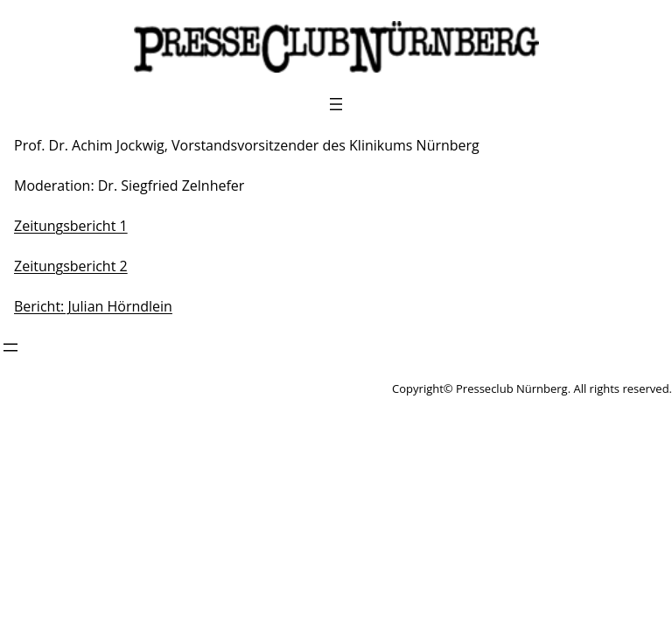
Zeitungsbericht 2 (71, 266)
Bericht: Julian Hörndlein (93, 306)
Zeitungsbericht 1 (71, 226)
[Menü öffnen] (336, 104)
